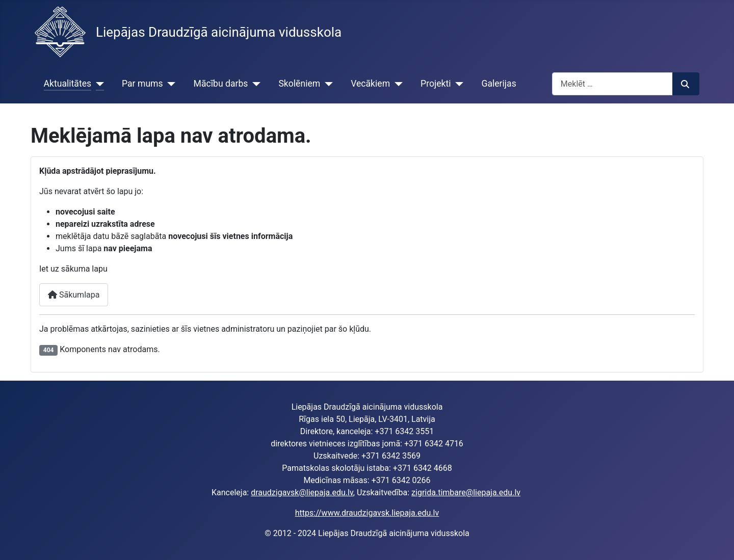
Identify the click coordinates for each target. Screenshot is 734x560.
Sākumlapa (74, 295)
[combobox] (612, 84)
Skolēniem (299, 84)
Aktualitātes (68, 84)
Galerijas (499, 84)
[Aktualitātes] (98, 84)
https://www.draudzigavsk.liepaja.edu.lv (367, 513)
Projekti (436, 84)
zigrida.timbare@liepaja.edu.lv (466, 492)
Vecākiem (370, 84)
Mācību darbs (221, 84)
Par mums (142, 84)
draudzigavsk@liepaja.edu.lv (302, 492)
